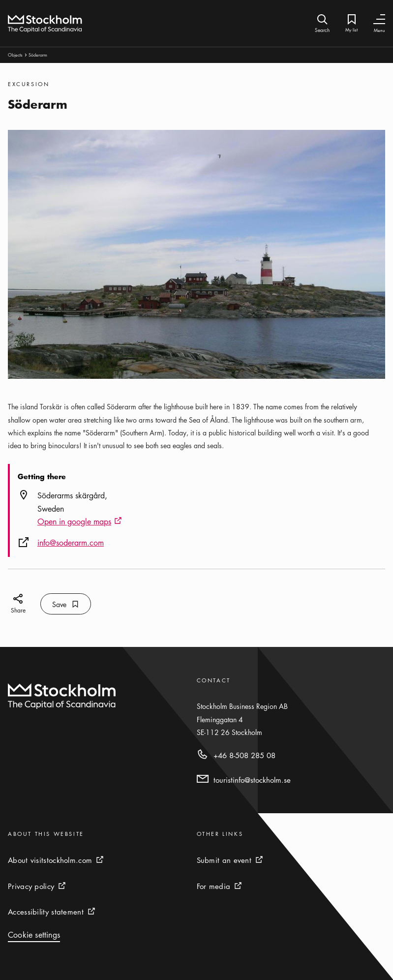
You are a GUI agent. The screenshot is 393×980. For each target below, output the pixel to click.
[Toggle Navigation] (379, 19)
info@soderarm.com (71, 543)
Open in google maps (80, 522)
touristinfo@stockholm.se (252, 780)
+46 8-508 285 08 (244, 755)
